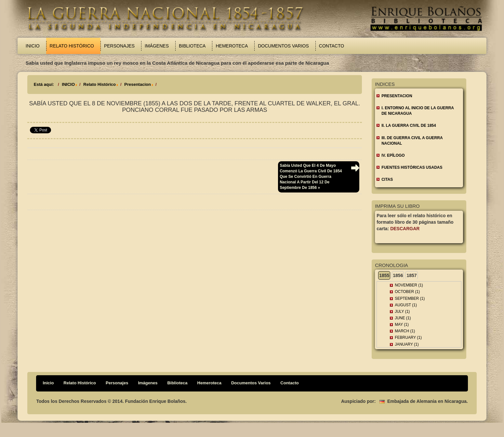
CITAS (387, 179)
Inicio (33, 46)
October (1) (407, 292)
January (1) (407, 344)
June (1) (403, 318)
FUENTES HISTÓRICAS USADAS (412, 167)
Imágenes (157, 46)
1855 (384, 275)
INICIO (68, 84)
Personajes (119, 46)
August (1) (406, 305)
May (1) (402, 324)
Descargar (405, 229)
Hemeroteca (232, 46)
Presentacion (138, 84)
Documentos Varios (283, 46)
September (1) (410, 298)
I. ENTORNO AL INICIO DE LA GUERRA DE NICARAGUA (418, 111)
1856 (398, 275)
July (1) (402, 311)
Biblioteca (192, 46)
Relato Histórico (72, 46)
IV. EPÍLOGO (393, 155)
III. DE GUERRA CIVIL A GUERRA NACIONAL (412, 141)
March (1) (405, 331)
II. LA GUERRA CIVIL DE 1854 (409, 126)
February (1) (408, 338)
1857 (411, 275)
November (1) (409, 285)
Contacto (332, 46)
